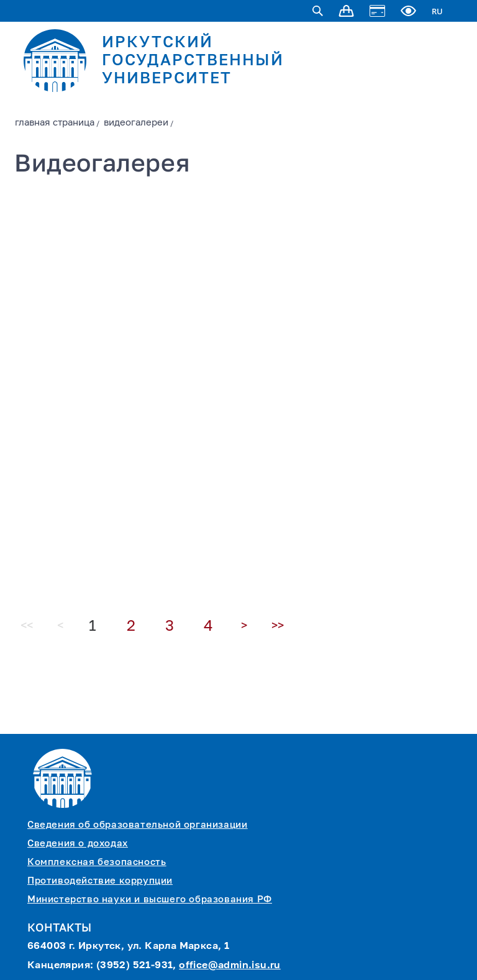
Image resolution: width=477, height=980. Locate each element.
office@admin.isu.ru (230, 966)
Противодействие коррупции (100, 881)
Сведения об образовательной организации (137, 825)
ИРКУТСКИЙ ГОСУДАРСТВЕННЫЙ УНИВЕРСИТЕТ (193, 61)
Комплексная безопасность (97, 862)
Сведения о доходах (78, 844)
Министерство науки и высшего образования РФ (150, 900)
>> (278, 626)
